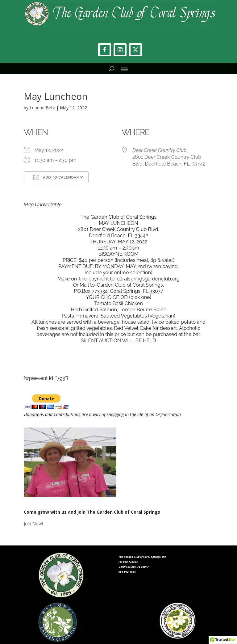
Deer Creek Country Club (160, 150)
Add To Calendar (56, 177)
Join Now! (33, 524)
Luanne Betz (42, 108)
